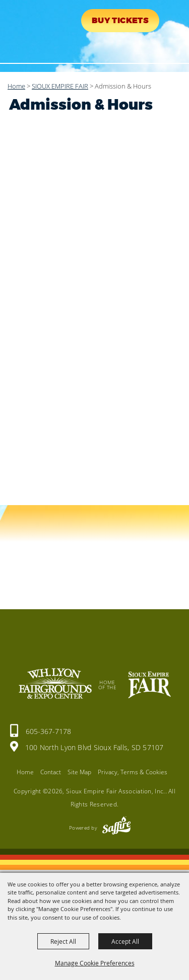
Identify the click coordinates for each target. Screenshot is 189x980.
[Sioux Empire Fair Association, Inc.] (38, 29)
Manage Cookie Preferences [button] (95, 963)
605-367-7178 (48, 731)
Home (16, 86)
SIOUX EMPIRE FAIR (60, 86)
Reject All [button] (63, 941)
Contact (51, 772)
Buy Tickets (120, 21)
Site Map (79, 772)
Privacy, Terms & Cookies (133, 772)
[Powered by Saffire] (116, 828)
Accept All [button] (125, 941)
